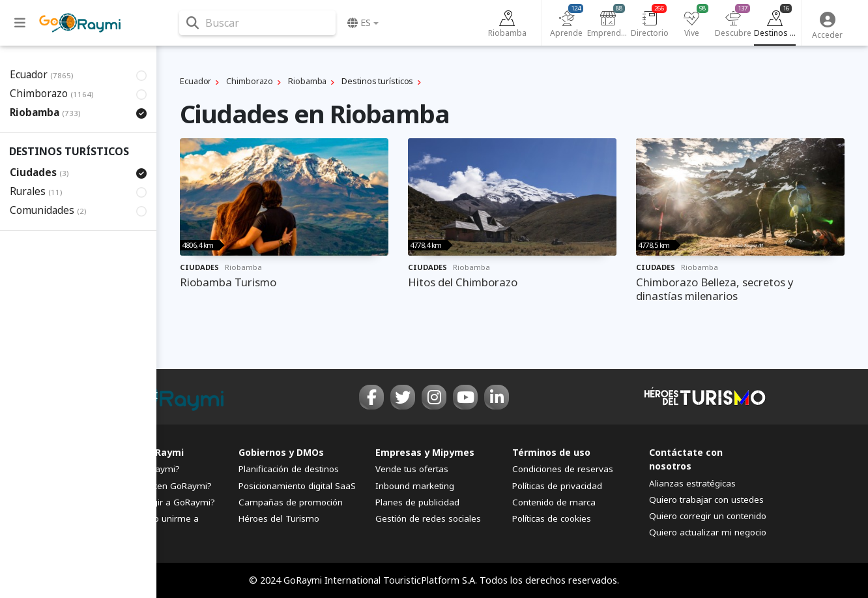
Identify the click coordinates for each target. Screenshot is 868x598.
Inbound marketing (415, 486)
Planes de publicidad (417, 502)
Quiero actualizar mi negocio (708, 532)
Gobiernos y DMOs (281, 452)
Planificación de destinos (289, 469)
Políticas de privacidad (557, 486)
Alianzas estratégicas (692, 483)
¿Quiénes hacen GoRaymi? (157, 486)
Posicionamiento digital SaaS (297, 486)
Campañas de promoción (291, 502)
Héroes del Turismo (279, 518)
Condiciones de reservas (563, 469)
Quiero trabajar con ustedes (706, 500)
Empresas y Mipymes (425, 452)
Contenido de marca (554, 502)
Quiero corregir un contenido (708, 516)
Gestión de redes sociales (428, 518)
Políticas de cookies (552, 518)
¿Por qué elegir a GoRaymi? (158, 502)
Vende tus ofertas (412, 469)
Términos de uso (551, 452)
